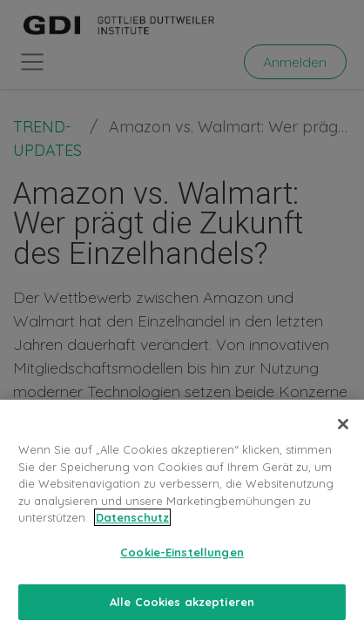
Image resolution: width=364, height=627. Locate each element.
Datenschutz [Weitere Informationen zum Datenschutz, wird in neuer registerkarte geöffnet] (132, 532)
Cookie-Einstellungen (182, 566)
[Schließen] (343, 439)
